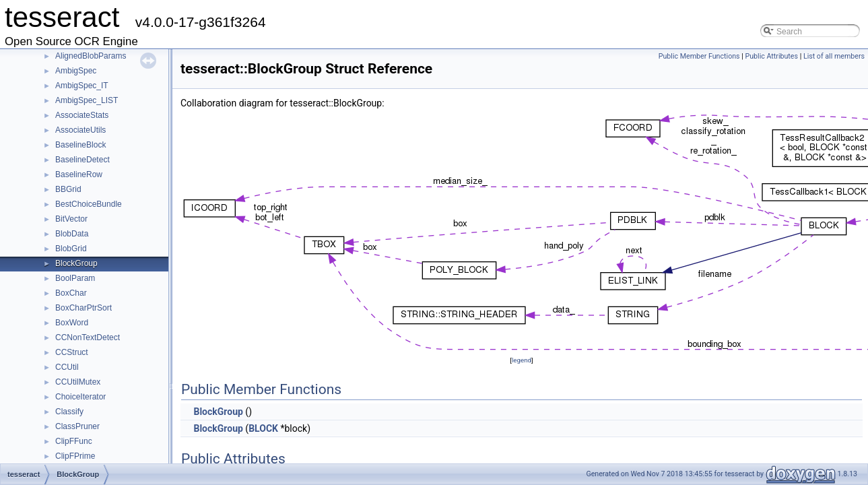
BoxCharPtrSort (84, 308)
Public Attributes (771, 56)
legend (522, 360)
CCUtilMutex (78, 382)
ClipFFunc (74, 441)
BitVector (71, 219)
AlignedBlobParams (91, 56)
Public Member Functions (699, 56)
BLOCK (263, 428)
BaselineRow (79, 174)
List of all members (834, 56)
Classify (69, 412)
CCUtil (67, 367)
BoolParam (75, 278)
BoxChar (71, 293)
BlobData (72, 234)
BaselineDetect (82, 160)
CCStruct (72, 352)
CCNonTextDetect (88, 337)
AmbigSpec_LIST (87, 100)
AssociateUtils (80, 130)
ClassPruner (77, 426)
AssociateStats (82, 115)
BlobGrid (71, 249)
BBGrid (68, 189)
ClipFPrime (75, 456)
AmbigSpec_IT (82, 86)
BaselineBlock (80, 145)
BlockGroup (76, 263)
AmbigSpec (76, 71)
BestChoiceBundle (89, 204)
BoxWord (72, 323)
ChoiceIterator (80, 397)
